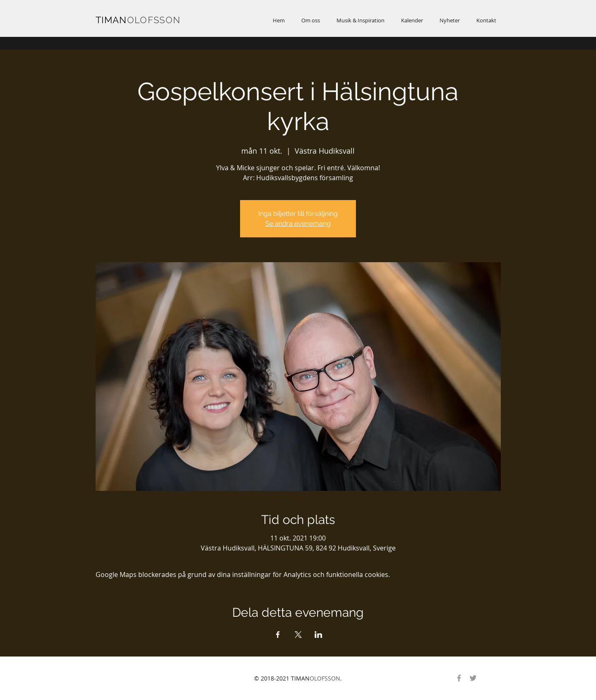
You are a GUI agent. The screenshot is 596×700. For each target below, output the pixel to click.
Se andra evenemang (298, 223)
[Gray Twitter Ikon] (473, 678)
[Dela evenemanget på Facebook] (278, 635)
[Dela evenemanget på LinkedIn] (318, 635)
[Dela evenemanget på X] (298, 635)
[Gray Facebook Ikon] (459, 678)
